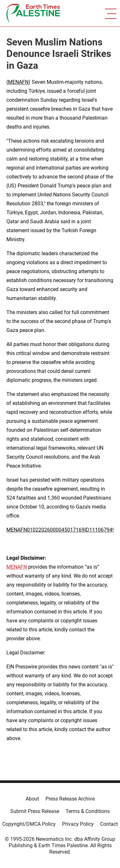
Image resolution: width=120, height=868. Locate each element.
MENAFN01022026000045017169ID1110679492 (62, 530)
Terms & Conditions (88, 811)
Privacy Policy (78, 824)
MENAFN (18, 82)
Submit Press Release (35, 811)
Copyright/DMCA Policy (29, 824)
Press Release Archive (70, 799)
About (32, 799)
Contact (109, 824)
